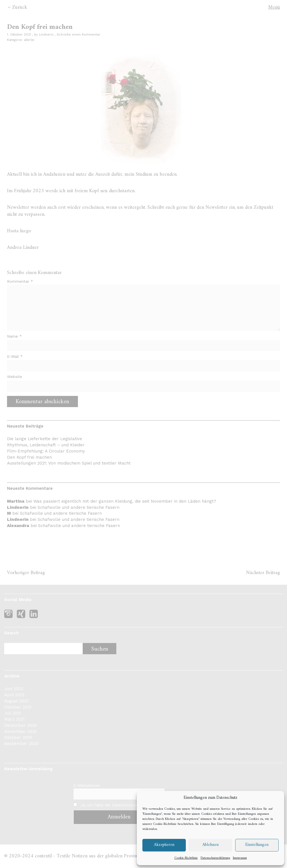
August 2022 (16, 701)
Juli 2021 (13, 713)
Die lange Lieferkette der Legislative (45, 439)
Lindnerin (46, 35)
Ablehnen (210, 845)
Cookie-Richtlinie (165, 824)
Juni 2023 (14, 689)
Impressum (240, 858)
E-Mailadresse (87, 785)
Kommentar (20, 281)
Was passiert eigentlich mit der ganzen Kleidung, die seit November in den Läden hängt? (125, 501)
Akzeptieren (164, 845)
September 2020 (21, 744)
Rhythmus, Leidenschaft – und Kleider (46, 445)
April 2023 (14, 695)
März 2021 (14, 719)
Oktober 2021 (18, 707)
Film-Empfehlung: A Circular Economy (46, 451)
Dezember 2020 (20, 725)
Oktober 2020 (18, 737)
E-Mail (15, 356)
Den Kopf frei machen (29, 457)
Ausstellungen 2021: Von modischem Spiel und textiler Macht (69, 463)
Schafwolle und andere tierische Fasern (78, 507)
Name (14, 336)
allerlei (29, 40)
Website (15, 377)
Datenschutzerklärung (215, 858)
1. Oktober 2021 (19, 35)
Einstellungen (257, 845)
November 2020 (21, 732)
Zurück (20, 7)
